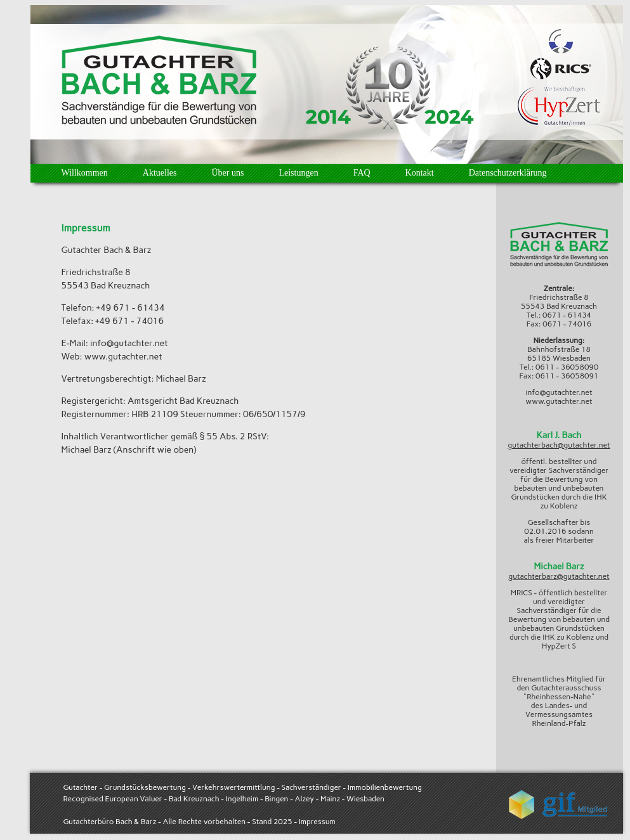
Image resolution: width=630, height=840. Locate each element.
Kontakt (420, 173)
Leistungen (298, 173)
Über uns (227, 173)
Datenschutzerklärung (508, 173)
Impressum (317, 822)
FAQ (362, 173)
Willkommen (85, 173)
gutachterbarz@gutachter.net (559, 576)
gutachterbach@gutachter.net (559, 445)
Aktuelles (160, 173)
